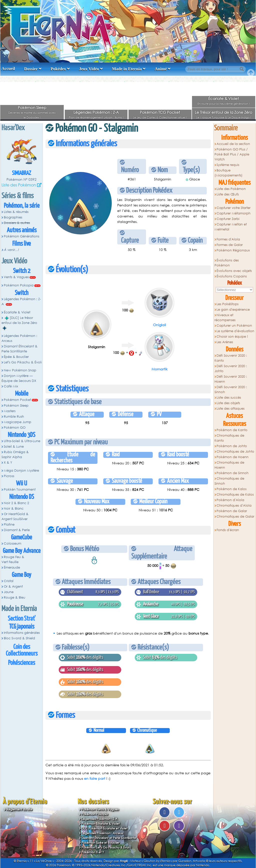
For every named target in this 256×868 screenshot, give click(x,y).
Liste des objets (228, 403)
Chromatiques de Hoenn (229, 465)
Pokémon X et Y (93, 852)
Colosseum (12, 543)
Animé (161, 69)
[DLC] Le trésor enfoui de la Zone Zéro (19, 323)
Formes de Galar (230, 245)
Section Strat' (22, 619)
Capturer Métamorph (233, 213)
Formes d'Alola (228, 239)
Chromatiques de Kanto (229, 438)
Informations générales (22, 633)
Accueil (8, 69)
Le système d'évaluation (235, 331)
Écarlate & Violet (223, 98)
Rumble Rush (14, 417)
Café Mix (11, 386)
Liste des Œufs (228, 194)
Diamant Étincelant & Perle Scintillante (19, 349)
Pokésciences (21, 663)
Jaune (9, 592)
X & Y (8, 462)
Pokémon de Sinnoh (232, 473)
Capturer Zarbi (228, 219)
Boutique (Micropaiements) (228, 173)
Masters (10, 411)
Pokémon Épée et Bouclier (100, 843)
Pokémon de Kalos (231, 489)
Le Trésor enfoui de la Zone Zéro (223, 112)
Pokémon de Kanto (232, 430)
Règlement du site (19, 809)
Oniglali (159, 325)
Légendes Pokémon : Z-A (96, 112)
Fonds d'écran (228, 530)
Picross (9, 476)
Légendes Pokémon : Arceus (19, 338)
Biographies (13, 217)
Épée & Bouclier (16, 357)
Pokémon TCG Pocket (160, 112)
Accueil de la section (233, 144)
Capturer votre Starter (233, 208)
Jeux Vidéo (89, 69)
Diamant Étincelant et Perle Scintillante (109, 838)
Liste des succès (229, 398)
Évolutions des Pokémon (227, 263)
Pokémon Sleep (32, 107)
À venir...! (11, 250)
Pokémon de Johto (232, 446)
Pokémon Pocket (17, 400)
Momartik (159, 369)
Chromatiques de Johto (235, 451)
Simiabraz (21, 173)
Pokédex (58, 69)
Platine (9, 524)
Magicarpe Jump (17, 422)
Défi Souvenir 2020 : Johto (231, 369)
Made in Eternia (127, 69)
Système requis (228, 165)
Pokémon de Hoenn (232, 457)
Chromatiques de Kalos (235, 494)
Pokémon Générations (21, 236)
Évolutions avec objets (234, 271)
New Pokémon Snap (20, 370)
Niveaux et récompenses (225, 318)
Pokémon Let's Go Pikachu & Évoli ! (106, 847)
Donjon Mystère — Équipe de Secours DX (19, 378)
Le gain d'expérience (233, 310)
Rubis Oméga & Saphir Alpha (15, 454)
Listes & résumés (16, 212)
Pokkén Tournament (20, 489)
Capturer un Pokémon (234, 326)
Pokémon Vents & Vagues (100, 809)
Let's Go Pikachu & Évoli (23, 362)
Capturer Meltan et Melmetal (231, 227)
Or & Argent (13, 586)
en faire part (95, 778)
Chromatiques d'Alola (234, 505)
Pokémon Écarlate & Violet (101, 824)
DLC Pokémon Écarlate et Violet (104, 828)
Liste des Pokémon (19, 185)
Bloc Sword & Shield (19, 638)
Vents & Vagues (16, 277)
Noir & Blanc (14, 508)
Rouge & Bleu (14, 597)
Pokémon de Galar (232, 511)
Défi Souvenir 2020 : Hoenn (231, 379)
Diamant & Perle (17, 530)
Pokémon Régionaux (233, 250)
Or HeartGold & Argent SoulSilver (15, 516)
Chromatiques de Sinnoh (229, 481)
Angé (124, 861)
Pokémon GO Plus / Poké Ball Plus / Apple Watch (232, 154)
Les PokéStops (227, 304)
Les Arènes (225, 342)
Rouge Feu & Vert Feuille (13, 559)
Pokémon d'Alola (230, 500)
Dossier (31, 69)
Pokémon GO (15, 428)
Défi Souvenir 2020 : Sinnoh (231, 390)
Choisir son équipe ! (232, 337)
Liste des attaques (230, 409)
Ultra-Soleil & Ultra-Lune (22, 441)
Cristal (9, 581)
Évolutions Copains (232, 276)
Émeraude (12, 567)
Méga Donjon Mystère (21, 470)
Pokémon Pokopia (19, 285)
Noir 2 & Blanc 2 (16, 503)
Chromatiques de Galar (235, 516)
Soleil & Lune (14, 446)
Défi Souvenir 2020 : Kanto (231, 358)
